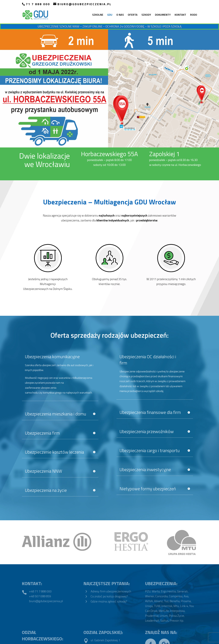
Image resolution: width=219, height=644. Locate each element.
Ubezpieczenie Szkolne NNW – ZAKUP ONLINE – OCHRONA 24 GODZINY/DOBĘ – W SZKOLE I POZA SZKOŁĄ (109, 26)
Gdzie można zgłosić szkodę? (109, 601)
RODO (194, 15)
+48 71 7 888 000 (40, 591)
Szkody (146, 15)
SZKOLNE (98, 15)
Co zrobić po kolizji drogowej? (109, 596)
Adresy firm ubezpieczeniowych (111, 591)
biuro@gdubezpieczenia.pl (46, 601)
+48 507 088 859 (40, 596)
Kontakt (180, 15)
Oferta (133, 15)
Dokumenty (163, 15)
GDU (110, 15)
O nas (120, 15)
